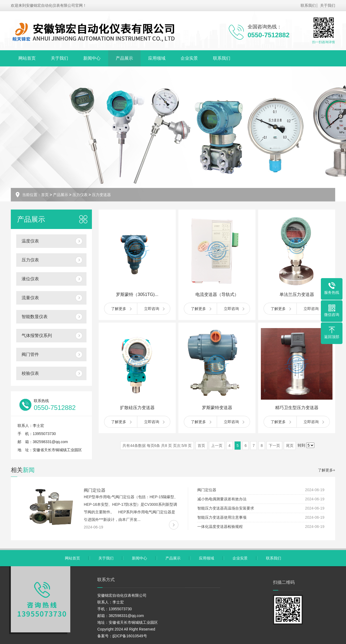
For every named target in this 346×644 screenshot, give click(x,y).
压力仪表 (80, 195)
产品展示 (124, 58)
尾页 (290, 446)
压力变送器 (101, 195)
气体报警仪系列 (37, 336)
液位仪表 (30, 279)
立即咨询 (152, 309)
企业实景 (189, 58)
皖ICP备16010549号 (130, 636)
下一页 (274, 446)
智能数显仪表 (35, 317)
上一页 (217, 446)
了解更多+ (327, 470)
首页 (45, 195)
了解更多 (119, 309)
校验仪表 (30, 373)
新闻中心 (92, 58)
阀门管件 (30, 354)
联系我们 (308, 5)
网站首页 (27, 58)
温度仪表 (30, 241)
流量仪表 (30, 298)
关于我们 (328, 5)
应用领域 (157, 58)
